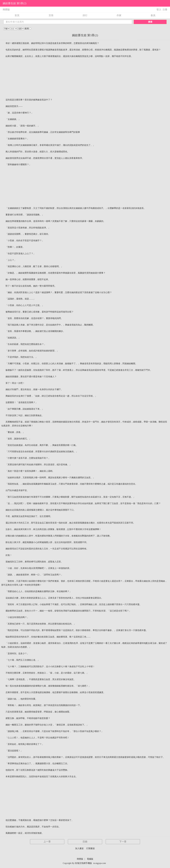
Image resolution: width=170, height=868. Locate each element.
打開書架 (91, 848)
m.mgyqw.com (100, 863)
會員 (153, 15)
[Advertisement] (85, 78)
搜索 (150, 22)
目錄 (85, 842)
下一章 (123, 842)
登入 (159, 10)
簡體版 (6, 10)
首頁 (17, 15)
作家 (119, 15)
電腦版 (90, 859)
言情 (51, 15)
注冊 (165, 10)
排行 (85, 15)
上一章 (47, 842)
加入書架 (79, 848)
